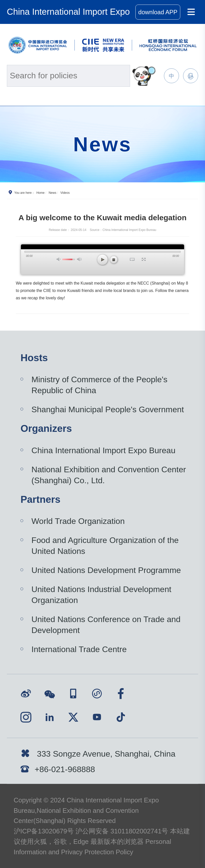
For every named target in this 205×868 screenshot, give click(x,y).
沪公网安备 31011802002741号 (122, 831)
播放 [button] (102, 260)
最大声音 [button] (79, 259)
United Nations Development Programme (106, 570)
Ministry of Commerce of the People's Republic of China (99, 385)
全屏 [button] (144, 259)
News (53, 193)
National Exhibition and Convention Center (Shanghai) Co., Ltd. (109, 475)
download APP (158, 12)
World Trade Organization (78, 521)
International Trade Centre (79, 649)
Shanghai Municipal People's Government (108, 409)
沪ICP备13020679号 (44, 831)
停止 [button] (114, 260)
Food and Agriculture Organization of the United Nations (105, 546)
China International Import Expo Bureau (103, 450)
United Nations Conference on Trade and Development (106, 625)
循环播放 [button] (132, 259)
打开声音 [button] (59, 259)
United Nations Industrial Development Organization (101, 595)
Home (41, 193)
